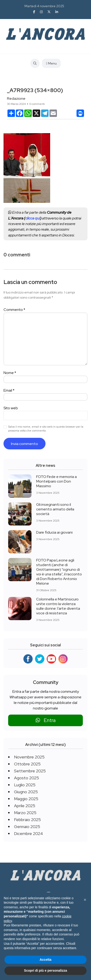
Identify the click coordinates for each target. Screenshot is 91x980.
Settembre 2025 (30, 771)
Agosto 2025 (26, 778)
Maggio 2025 (26, 799)
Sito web (11, 408)
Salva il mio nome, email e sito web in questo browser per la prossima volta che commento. (46, 429)
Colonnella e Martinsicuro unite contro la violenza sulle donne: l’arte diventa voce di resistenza (58, 606)
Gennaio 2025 (27, 827)
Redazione (16, 98)
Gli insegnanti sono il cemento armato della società (55, 509)
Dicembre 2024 (28, 833)
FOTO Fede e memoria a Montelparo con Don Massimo (56, 481)
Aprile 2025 (25, 806)
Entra (46, 720)
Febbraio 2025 (27, 820)
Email (9, 390)
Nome (10, 373)
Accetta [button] (46, 960)
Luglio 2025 (25, 785)
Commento (14, 310)
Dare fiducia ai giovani (54, 532)
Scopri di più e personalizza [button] (45, 970)
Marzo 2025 (25, 813)
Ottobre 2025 (27, 764)
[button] (85, 900)
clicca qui (33, 218)
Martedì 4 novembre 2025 (44, 6)
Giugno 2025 (26, 792)
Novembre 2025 (29, 757)
